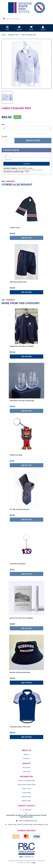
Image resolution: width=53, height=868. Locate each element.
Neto (34, 863)
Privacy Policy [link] (27, 793)
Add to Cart (33, 141)
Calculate (26, 164)
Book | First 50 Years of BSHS (21, 618)
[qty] (7, 141)
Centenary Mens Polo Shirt (20, 727)
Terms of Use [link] (27, 789)
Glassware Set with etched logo (22, 401)
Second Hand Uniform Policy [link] (26, 785)
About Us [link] (26, 754)
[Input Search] (28, 19)
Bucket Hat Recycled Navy (20, 672)
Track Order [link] (27, 772)
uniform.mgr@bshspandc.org (28, 821)
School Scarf (15, 228)
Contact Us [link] (26, 758)
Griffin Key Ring (16, 455)
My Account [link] (26, 768)
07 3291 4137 (27, 810)
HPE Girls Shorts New (18, 282)
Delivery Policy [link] (26, 801)
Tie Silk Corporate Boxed (19, 509)
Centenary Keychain (18, 564)
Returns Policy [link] (26, 797)
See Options (27, 292)
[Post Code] (26, 159)
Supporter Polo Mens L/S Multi (22, 346)
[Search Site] (3, 19)
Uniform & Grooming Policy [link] (27, 781)
